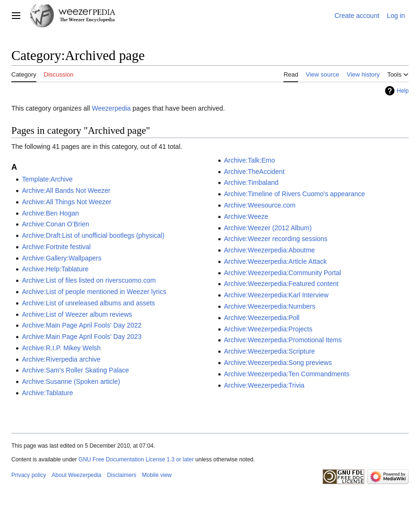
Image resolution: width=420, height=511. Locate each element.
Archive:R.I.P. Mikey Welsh (61, 348)
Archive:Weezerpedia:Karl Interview (276, 295)
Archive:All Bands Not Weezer (66, 191)
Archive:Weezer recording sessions (276, 239)
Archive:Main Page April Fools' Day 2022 (81, 325)
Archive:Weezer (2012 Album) (268, 228)
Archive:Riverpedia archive (61, 359)
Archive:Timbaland (251, 182)
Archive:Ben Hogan (50, 213)
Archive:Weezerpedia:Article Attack (275, 261)
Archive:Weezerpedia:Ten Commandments (287, 374)
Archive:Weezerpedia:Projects (268, 329)
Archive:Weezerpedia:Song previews (278, 363)
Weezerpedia (111, 108)
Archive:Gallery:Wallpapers (61, 258)
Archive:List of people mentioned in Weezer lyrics (94, 292)
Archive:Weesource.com (260, 205)
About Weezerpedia (76, 475)
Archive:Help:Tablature (55, 269)
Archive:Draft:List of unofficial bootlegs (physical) (93, 235)
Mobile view (157, 475)
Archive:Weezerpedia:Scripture (270, 351)
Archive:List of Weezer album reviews (77, 314)
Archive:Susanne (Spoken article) (71, 381)
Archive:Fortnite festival (56, 247)
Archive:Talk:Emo (249, 160)
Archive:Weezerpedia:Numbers (270, 306)
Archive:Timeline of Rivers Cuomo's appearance (295, 194)
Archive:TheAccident (254, 172)
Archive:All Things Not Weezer (66, 202)
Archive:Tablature (47, 393)
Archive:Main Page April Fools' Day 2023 (81, 337)
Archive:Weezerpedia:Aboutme (270, 250)
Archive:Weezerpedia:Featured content (281, 284)
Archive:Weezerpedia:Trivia (264, 385)
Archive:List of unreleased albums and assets (88, 303)
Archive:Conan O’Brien (55, 224)
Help (403, 91)
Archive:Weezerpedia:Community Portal (283, 273)
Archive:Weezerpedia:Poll (262, 318)
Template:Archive (47, 179)
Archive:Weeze (246, 217)
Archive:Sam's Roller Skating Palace (75, 370)
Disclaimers (122, 475)
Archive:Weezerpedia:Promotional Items (283, 340)
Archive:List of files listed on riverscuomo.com (89, 280)
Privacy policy (29, 475)
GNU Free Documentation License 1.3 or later (136, 459)
